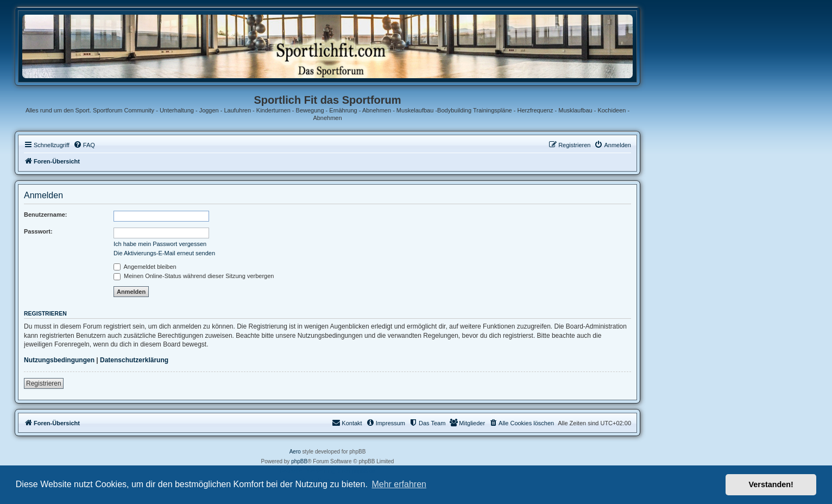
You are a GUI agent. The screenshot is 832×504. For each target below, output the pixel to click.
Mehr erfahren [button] (399, 484)
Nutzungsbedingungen (59, 360)
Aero (295, 452)
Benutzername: (45, 215)
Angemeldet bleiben (145, 267)
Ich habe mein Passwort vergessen (160, 244)
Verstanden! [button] (771, 484)
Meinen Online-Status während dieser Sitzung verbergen (194, 276)
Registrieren (44, 383)
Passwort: (38, 231)
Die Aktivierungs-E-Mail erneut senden (164, 253)
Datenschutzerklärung (134, 360)
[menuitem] (84, 145)
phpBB (299, 461)
